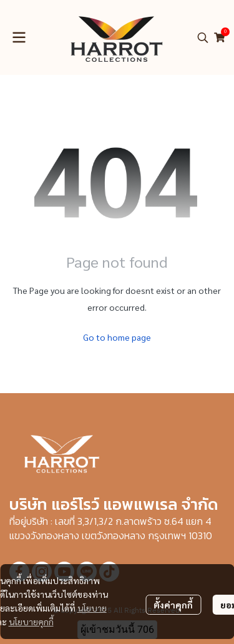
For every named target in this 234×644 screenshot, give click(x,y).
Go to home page (117, 337)
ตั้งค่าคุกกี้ (173, 605)
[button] (203, 37)
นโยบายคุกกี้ (31, 622)
